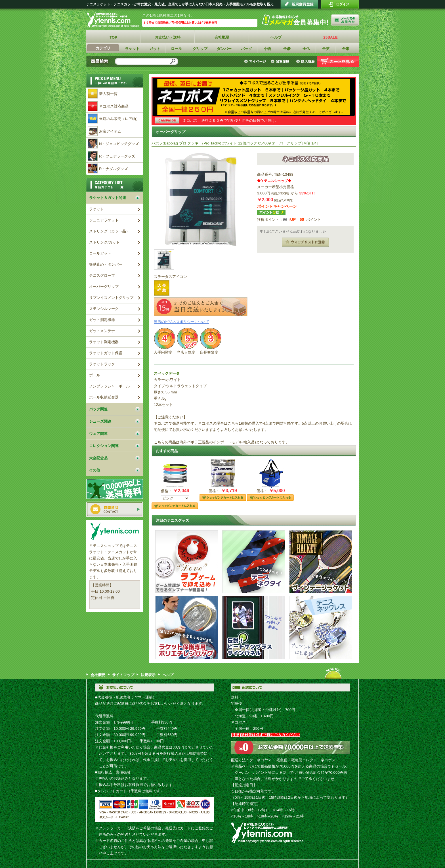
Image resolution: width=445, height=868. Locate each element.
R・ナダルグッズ (113, 169)
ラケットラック (102, 364)
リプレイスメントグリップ (111, 298)
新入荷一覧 (108, 94)
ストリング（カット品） (109, 231)
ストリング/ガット (104, 242)
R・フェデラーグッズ (117, 156)
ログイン (340, 4)
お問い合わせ (115, 509)
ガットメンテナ (102, 331)
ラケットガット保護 (106, 353)
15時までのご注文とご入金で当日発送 (201, 307)
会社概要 (222, 37)
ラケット (132, 49)
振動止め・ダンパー (106, 264)
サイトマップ (123, 675)
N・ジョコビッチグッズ (119, 144)
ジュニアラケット (104, 220)
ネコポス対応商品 (114, 106)
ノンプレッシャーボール (109, 386)
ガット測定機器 (102, 320)
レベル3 (211, 339)
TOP (113, 37)
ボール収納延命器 (104, 397)
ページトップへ (333, 673)
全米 (346, 49)
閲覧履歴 (281, 62)
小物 (267, 49)
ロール (177, 49)
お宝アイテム (110, 131)
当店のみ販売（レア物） (119, 119)
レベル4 (165, 339)
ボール (95, 375)
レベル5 (188, 339)
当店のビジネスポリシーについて (181, 322)
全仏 (306, 49)
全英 (326, 49)
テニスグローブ (102, 275)
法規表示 (148, 675)
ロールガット (100, 253)
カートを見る (338, 62)
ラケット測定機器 (104, 342)
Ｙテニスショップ (114, 20)
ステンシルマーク (104, 309)
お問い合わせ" (345, 20)
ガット (155, 49)
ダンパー (224, 49)
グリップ (200, 49)
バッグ (246, 49)
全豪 (287, 49)
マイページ (256, 62)
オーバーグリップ (104, 287)
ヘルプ (276, 37)
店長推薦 (162, 288)
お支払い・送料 (168, 37)
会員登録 (299, 4)
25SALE (330, 37)
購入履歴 (305, 62)
